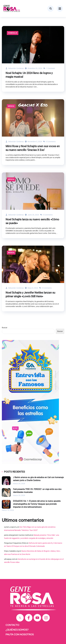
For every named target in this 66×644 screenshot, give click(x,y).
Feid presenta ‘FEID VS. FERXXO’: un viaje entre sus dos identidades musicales (37, 491)
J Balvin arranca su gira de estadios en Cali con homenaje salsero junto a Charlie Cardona (38, 479)
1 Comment (49, 68)
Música (11, 106)
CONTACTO (12, 625)
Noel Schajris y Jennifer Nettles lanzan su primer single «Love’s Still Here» (30, 294)
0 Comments (49, 142)
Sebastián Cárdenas (15, 68)
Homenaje (13, 33)
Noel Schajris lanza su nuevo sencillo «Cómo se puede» (32, 221)
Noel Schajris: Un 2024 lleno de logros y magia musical (29, 75)
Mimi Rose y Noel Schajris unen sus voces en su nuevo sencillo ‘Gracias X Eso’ (33, 148)
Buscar (5, 328)
